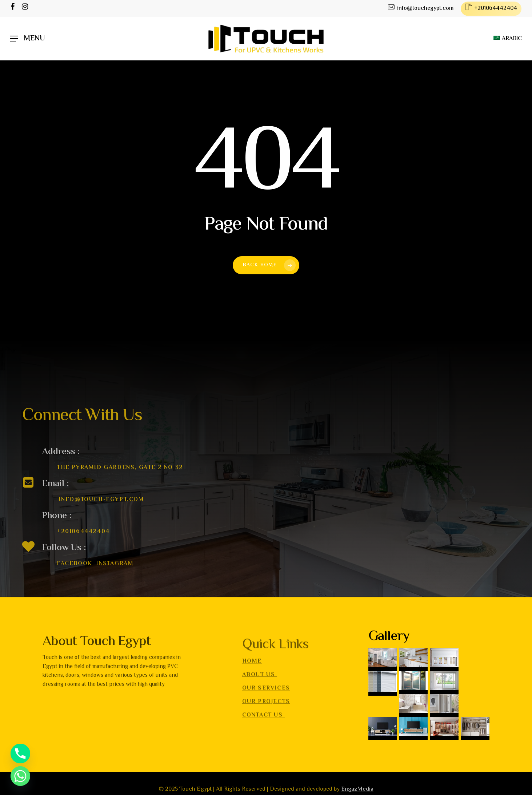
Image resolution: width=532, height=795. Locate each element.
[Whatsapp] (20, 776)
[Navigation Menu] (27, 39)
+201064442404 (83, 539)
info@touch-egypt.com (102, 507)
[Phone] (20, 754)
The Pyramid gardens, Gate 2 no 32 (120, 475)
